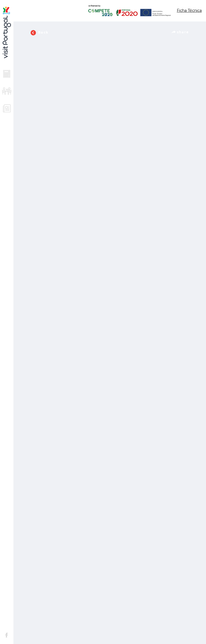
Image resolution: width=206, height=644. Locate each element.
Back (39, 33)
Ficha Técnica (189, 10)
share (180, 32)
